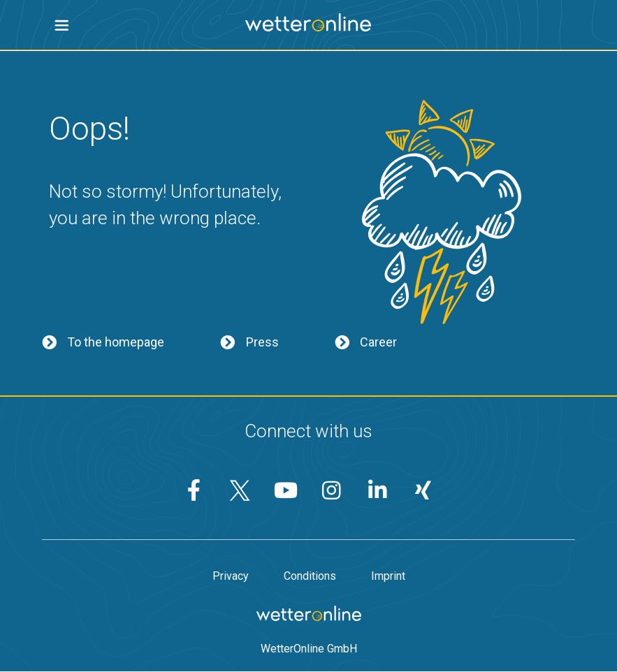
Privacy (231, 577)
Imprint (388, 577)
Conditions (310, 577)
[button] (62, 25)
